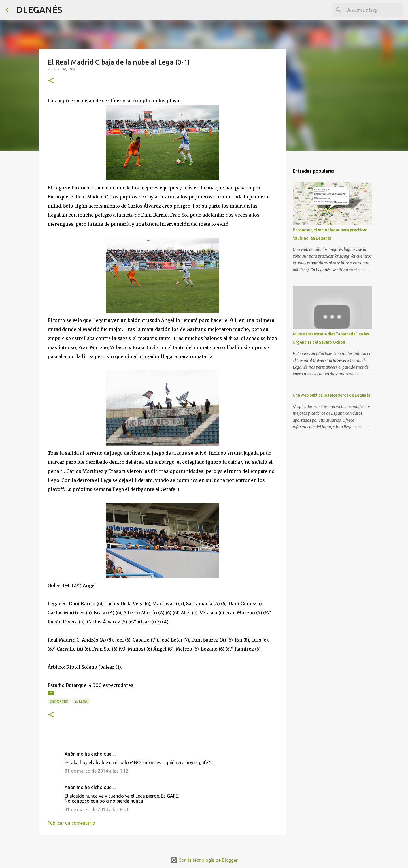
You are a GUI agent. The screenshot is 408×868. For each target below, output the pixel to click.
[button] (51, 81)
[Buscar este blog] (374, 10)
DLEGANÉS (39, 10)
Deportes (59, 701)
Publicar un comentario (71, 823)
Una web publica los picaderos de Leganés (331, 395)
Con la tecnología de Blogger (204, 860)
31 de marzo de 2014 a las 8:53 (96, 809)
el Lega (81, 701)
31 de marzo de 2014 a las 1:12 (96, 771)
